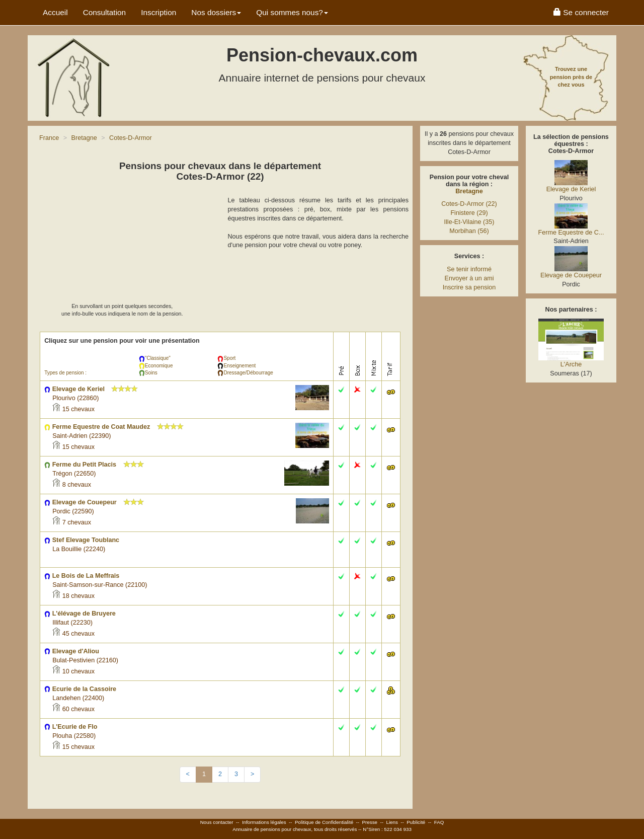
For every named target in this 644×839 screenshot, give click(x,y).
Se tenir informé (469, 269)
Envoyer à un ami (469, 278)
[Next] (252, 775)
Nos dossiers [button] (216, 12)
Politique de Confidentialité (324, 822)
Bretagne (469, 191)
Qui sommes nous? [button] (292, 12)
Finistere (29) (469, 213)
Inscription (158, 12)
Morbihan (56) (469, 231)
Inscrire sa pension (469, 287)
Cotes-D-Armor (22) (469, 204)
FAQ (439, 822)
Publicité (416, 822)
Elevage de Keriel (571, 189)
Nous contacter (217, 822)
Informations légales (264, 822)
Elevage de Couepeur (571, 275)
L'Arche (571, 364)
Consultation (105, 12)
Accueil (55, 12)
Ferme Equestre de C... (571, 233)
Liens (392, 822)
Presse (370, 822)
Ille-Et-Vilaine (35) (469, 222)
